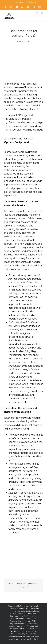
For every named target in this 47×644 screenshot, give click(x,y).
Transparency (33, 624)
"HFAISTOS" (32, 614)
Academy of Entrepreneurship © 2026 (23, 606)
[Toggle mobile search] (37, 13)
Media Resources (18, 631)
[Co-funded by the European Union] (23, 560)
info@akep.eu (30, 2)
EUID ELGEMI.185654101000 (19, 608)
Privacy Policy (31, 621)
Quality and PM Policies (17, 624)
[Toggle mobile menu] (42, 13)
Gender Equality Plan (18, 626)
